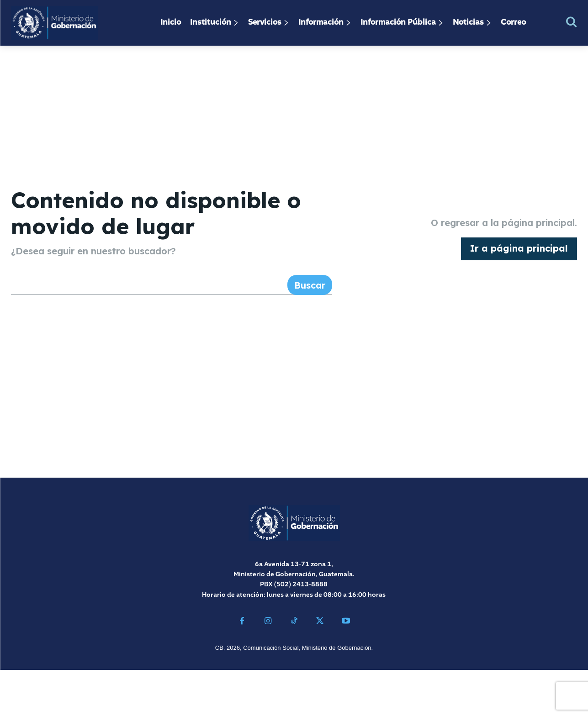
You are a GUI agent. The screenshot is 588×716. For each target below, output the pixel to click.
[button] (571, 22)
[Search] (310, 332)
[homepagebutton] (519, 272)
